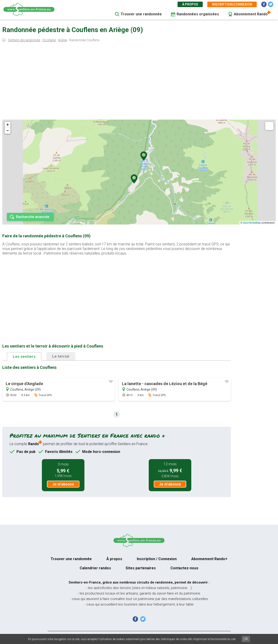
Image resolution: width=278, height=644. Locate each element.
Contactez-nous (184, 568)
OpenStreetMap (252, 223)
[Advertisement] (139, 82)
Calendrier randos (95, 568)
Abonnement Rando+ (209, 559)
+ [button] (8, 125)
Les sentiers (24, 356)
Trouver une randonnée (141, 14)
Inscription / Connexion (157, 559)
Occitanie (49, 40)
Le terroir (61, 356)
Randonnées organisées (198, 14)
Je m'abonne (63, 484)
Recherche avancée (33, 217)
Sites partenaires (141, 568)
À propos (190, 4)
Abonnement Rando (251, 14)
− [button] (8, 131)
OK (246, 639)
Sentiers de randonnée (24, 40)
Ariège (63, 40)
